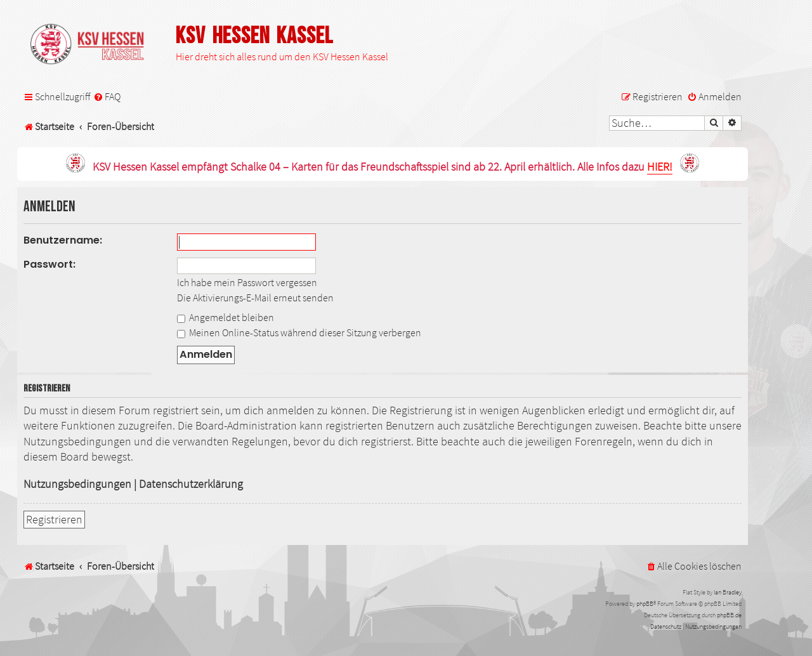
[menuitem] (107, 97)
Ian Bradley (728, 592)
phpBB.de (729, 615)
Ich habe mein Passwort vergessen (247, 282)
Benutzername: (63, 240)
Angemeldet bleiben (226, 317)
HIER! (660, 167)
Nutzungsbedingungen (77, 484)
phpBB (645, 604)
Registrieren (54, 520)
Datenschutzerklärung (191, 484)
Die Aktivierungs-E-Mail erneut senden (255, 298)
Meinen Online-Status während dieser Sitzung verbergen (299, 332)
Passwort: (49, 264)
